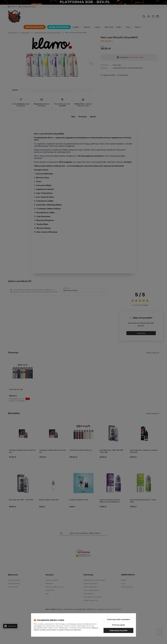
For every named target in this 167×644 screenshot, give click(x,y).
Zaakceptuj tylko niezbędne (118, 619)
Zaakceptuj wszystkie (118, 630)
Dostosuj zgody (118, 625)
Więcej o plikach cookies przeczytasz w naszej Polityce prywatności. (66, 629)
